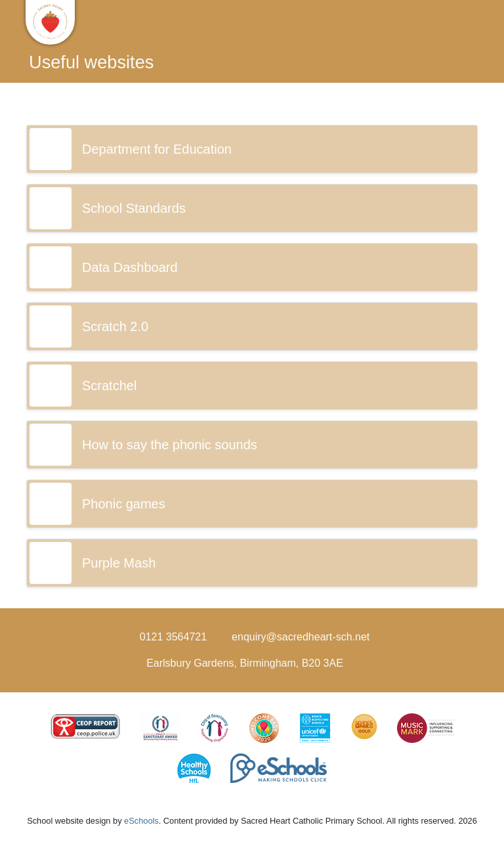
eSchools (141, 821)
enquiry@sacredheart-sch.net (301, 637)
